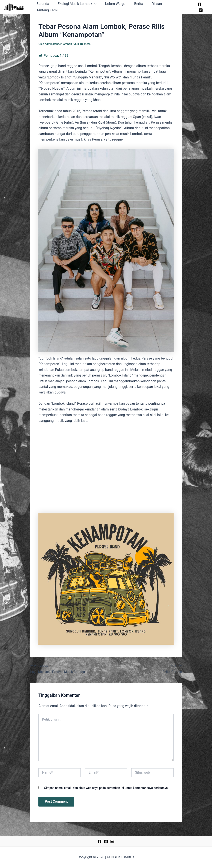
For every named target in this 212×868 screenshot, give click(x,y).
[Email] (112, 842)
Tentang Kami (179, 7)
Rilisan (157, 7)
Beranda (49, 7)
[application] (99, 7)
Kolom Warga (119, 7)
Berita (140, 7)
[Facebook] (199, 7)
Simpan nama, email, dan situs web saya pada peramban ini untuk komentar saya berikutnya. (106, 788)
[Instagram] (206, 7)
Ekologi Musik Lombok (82, 7)
